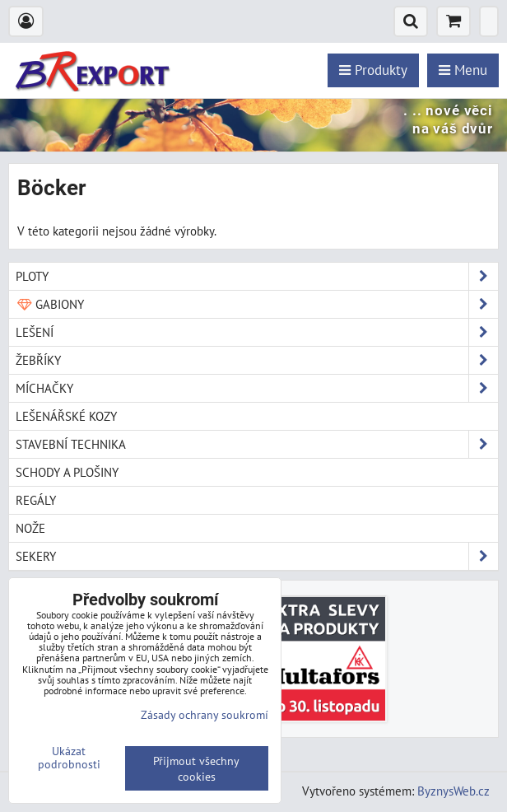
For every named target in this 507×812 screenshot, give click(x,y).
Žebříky (257, 360)
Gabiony (257, 304)
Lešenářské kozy (66, 416)
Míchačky (257, 388)
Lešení (257, 332)
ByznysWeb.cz (454, 791)
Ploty (257, 276)
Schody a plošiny (67, 472)
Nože (30, 528)
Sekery (257, 556)
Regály (36, 500)
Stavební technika (257, 444)
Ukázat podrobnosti (69, 758)
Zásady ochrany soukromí (205, 714)
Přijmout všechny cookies (196, 768)
